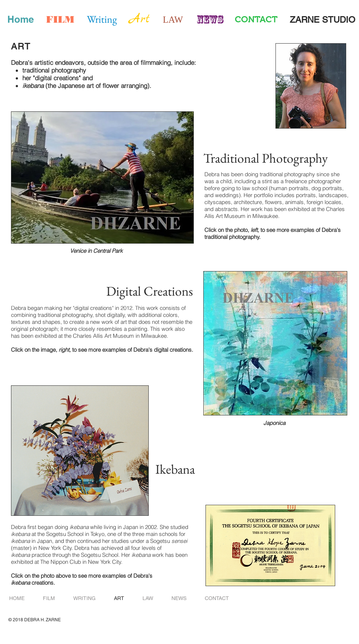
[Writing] (102, 19)
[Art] (140, 19)
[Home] (20, 19)
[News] (210, 19)
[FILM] (60, 19)
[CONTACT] (256, 19)
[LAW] (173, 19)
